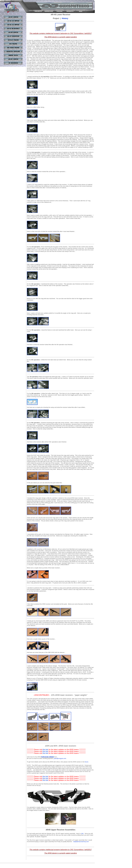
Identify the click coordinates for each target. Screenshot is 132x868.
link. (83, 834)
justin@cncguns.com (60, 758)
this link (45, 750)
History (65, 18)
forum (87, 762)
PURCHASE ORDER (47, 757)
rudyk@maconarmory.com (81, 842)
